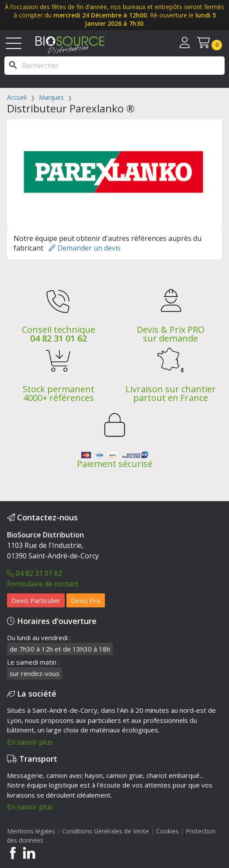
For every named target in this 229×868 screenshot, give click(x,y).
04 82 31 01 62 (59, 338)
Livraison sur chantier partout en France (171, 393)
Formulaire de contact (43, 584)
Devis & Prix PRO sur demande (171, 334)
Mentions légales (31, 831)
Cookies (168, 831)
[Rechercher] (114, 66)
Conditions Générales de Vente (106, 831)
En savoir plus (30, 742)
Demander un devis (85, 248)
